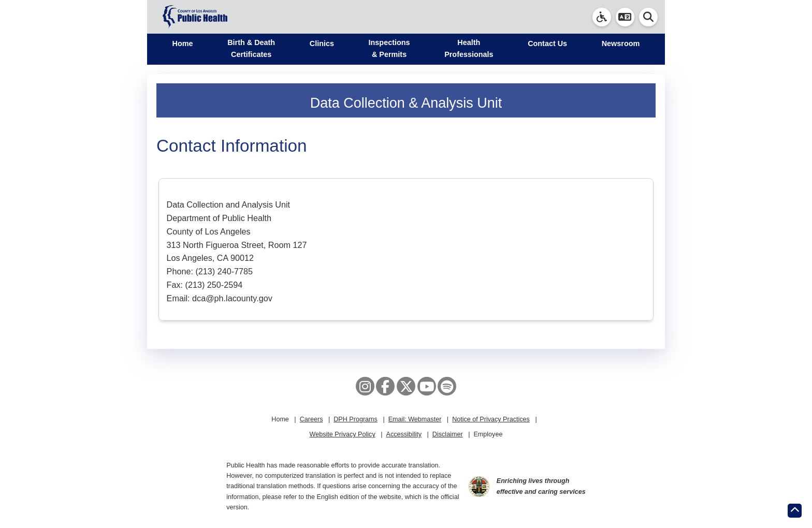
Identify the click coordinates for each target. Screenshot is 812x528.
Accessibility (404, 434)
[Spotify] (447, 386)
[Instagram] (365, 386)
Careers (311, 419)
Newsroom (621, 43)
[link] (602, 17)
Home (183, 43)
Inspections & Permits (389, 48)
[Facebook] (385, 386)
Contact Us (547, 43)
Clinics (322, 43)
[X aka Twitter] (406, 386)
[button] (625, 17)
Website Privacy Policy (343, 434)
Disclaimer (448, 434)
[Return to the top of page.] (795, 511)
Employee (488, 434)
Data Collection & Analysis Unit (406, 103)
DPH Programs (356, 419)
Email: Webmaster (415, 419)
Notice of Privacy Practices (491, 419)
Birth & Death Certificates (251, 48)
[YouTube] (427, 386)
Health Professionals (469, 48)
